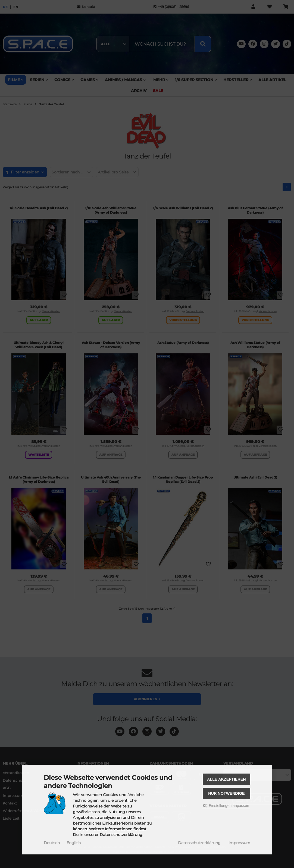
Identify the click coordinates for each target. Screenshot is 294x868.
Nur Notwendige (226, 793)
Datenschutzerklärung (199, 843)
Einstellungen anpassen (226, 806)
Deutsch (52, 843)
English (74, 843)
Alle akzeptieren (226, 779)
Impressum (239, 843)
